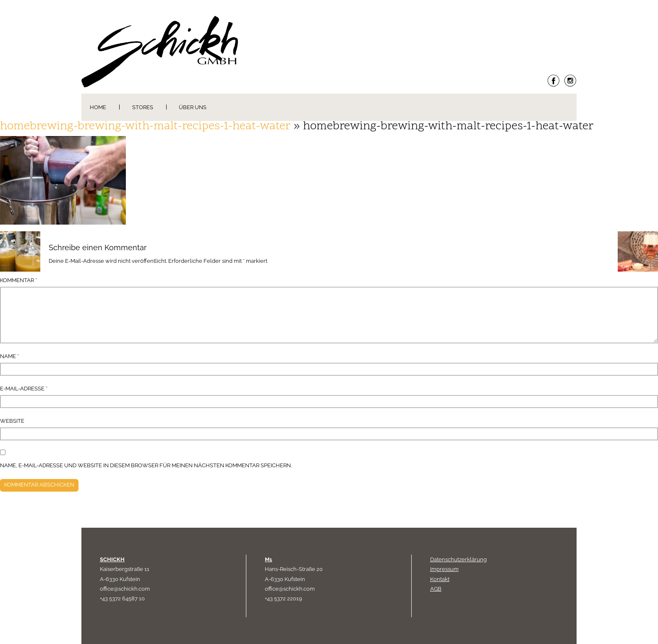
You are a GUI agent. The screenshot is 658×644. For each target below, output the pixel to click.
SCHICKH (112, 559)
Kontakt (440, 579)
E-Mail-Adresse (24, 389)
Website (12, 421)
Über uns (193, 107)
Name (9, 356)
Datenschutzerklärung (458, 559)
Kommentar (18, 280)
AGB (436, 589)
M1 (268, 559)
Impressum (444, 569)
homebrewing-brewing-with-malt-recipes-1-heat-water (145, 127)
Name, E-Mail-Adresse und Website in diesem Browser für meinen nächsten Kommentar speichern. (146, 465)
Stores (143, 107)
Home (98, 107)
